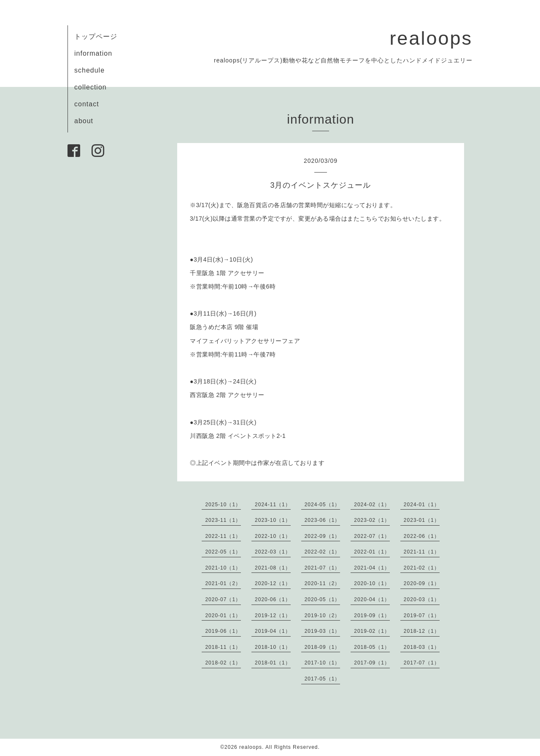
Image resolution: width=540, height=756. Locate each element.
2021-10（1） (223, 568)
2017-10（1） (323, 663)
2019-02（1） (372, 631)
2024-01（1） (422, 505)
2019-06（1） (223, 631)
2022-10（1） (273, 536)
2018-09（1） (323, 647)
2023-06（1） (323, 520)
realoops (431, 38)
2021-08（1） (273, 568)
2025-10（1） (223, 505)
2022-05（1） (223, 552)
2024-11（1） (273, 505)
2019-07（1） (422, 616)
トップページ (96, 36)
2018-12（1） (422, 631)
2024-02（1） (372, 505)
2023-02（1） (372, 520)
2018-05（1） (372, 647)
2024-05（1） (323, 505)
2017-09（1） (372, 663)
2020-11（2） (323, 583)
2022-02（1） (323, 552)
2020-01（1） (223, 616)
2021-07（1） (323, 568)
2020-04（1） (372, 599)
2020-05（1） (323, 599)
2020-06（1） (273, 599)
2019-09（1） (372, 616)
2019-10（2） (323, 616)
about (84, 121)
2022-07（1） (372, 536)
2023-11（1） (223, 520)
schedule (89, 70)
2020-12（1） (273, 583)
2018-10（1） (273, 647)
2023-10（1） (273, 520)
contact (87, 104)
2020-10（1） (372, 583)
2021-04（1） (372, 568)
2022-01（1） (372, 552)
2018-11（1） (223, 647)
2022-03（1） (273, 552)
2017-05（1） (323, 679)
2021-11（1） (422, 552)
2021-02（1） (422, 568)
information (93, 53)
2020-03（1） (422, 599)
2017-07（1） (422, 663)
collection (90, 87)
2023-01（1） (422, 520)
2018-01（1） (273, 663)
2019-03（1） (323, 631)
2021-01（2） (223, 583)
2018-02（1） (223, 663)
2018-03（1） (422, 647)
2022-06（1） (422, 536)
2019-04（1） (273, 631)
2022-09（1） (323, 536)
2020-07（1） (223, 599)
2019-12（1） (273, 616)
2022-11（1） (223, 536)
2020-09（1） (422, 583)
